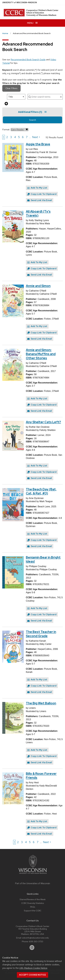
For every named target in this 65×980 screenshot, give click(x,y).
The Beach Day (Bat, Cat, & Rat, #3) (41, 491)
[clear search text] (61, 97)
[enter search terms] (45, 97)
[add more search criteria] (6, 104)
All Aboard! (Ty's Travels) (38, 213)
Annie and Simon (38, 286)
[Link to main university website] (33, 874)
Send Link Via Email (40, 200)
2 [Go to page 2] (7, 137)
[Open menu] (32, 23)
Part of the (33, 883)
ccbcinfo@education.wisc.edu (35, 938)
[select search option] (16, 97)
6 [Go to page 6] (23, 137)
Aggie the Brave (38, 144)
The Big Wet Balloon (41, 703)
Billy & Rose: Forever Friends (41, 776)
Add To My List (37, 188)
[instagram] (32, 948)
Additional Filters (32, 112)
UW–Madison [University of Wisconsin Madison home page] (20, 3)
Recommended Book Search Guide (28, 60)
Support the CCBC (33, 911)
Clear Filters (11, 88)
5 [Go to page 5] (19, 137)
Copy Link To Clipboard (42, 194)
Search (33, 120)
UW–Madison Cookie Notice (33, 968)
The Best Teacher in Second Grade (41, 634)
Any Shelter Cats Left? (43, 422)
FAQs (33, 907)
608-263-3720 (36, 941)
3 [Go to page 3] (11, 137)
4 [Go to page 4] (15, 137)
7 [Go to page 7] (27, 137)
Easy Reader (20, 129)
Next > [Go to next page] (36, 137)
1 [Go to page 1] (4, 137)
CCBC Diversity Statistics (33, 903)
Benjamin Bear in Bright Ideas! (43, 559)
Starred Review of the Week (33, 899)
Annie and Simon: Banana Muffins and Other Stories (41, 354)
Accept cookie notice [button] (32, 975)
